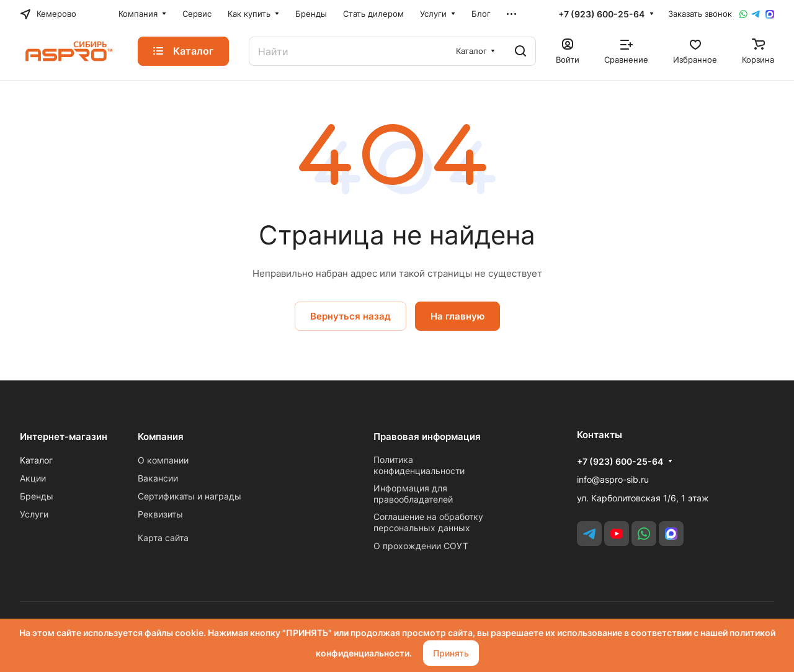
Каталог (36, 460)
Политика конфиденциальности (419, 465)
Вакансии (158, 478)
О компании (163, 460)
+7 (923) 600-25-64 (601, 14)
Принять (451, 653)
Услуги (34, 514)
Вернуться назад (350, 316)
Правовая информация (427, 437)
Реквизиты (160, 514)
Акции (33, 478)
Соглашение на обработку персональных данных (428, 522)
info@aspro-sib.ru (613, 479)
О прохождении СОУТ (421, 546)
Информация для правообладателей (413, 494)
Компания (161, 437)
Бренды (37, 496)
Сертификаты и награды (190, 496)
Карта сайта (163, 538)
